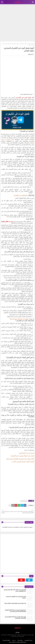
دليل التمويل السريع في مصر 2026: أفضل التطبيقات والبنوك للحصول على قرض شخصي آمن (15, 611)
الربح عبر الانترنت (23, 44)
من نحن (14, 640)
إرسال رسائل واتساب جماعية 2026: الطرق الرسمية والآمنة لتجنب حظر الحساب (15, 617)
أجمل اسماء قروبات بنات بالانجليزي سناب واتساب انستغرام (16, 597)
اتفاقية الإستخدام (6, 640)
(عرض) (22, 94)
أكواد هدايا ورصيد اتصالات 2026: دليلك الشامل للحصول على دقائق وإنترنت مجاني (15, 590)
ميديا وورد (11, 642)
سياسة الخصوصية (29, 640)
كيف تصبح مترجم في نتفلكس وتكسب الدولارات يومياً (15, 603)
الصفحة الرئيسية (30, 44)
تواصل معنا (20, 640)
